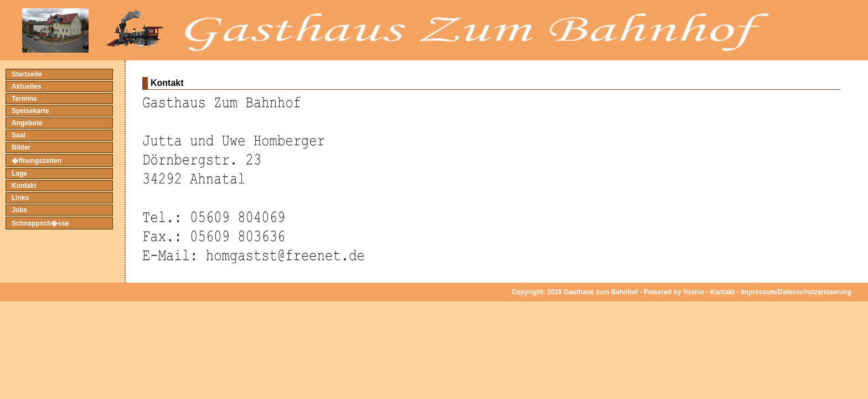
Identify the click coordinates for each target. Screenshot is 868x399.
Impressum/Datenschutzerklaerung (796, 292)
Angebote (27, 123)
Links (20, 198)
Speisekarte (30, 111)
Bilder (21, 147)
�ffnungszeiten (37, 161)
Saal (19, 135)
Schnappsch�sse (40, 223)
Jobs (19, 210)
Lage (19, 173)
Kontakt (24, 186)
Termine (24, 99)
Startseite (27, 74)
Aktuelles (26, 86)
